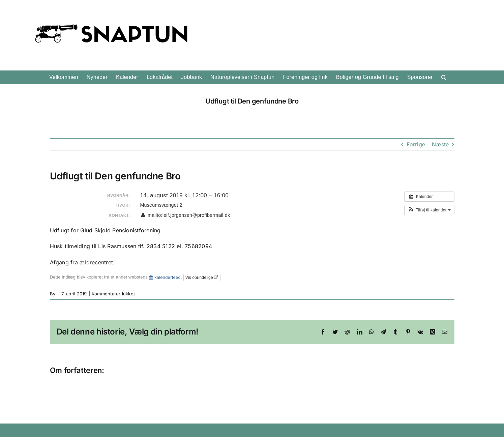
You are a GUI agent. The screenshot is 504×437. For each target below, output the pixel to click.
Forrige (416, 144)
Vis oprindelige (202, 278)
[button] (444, 77)
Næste (440, 144)
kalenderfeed (165, 277)
